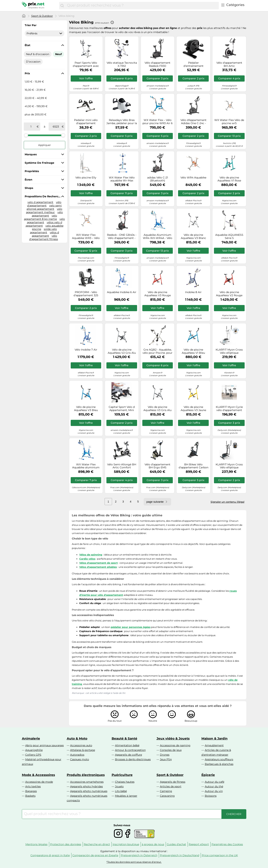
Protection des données (66, 844)
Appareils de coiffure (128, 755)
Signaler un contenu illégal (228, 502)
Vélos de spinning (91, 555)
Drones (165, 755)
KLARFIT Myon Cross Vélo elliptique (229, 466)
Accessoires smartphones (87, 782)
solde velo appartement (43, 231)
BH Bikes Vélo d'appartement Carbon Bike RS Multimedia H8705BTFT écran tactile (193, 466)
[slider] (26, 135)
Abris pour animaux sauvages (45, 745)
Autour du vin (214, 791)
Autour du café (215, 782)
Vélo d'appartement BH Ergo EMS (157, 466)
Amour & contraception (130, 750)
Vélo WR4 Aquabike (193, 178)
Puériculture (122, 775)
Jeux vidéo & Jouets (173, 738)
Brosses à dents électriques (133, 759)
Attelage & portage (83, 750)
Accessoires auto (81, 745)
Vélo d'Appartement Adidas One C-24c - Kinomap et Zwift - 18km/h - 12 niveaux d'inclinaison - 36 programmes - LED (193, 122)
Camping (166, 791)
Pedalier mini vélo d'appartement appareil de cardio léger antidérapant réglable (86, 122)
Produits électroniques (86, 775)
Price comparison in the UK (220, 855)
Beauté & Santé (124, 738)
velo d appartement (40, 202)
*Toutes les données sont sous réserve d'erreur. (134, 862)
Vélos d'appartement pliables (98, 567)
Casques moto (80, 759)
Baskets (30, 796)
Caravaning (167, 796)
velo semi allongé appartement (44, 207)
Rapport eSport (199, 844)
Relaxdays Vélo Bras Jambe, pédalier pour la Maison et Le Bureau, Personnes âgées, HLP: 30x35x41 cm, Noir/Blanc (122, 122)
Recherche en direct (97, 844)
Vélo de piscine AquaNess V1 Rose (229, 179)
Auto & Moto (77, 738)
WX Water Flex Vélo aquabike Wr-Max (122, 179)
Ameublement (214, 745)
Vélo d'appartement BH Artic (229, 64)
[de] (31, 127)
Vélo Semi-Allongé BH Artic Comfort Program (122, 466)
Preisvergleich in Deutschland (180, 855)
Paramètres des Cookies (227, 844)
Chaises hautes (125, 782)
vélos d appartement (45, 234)
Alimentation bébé (127, 745)
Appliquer (45, 145)
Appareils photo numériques (89, 791)
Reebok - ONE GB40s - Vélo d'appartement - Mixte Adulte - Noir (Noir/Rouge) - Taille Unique (122, 237)
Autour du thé (214, 786)
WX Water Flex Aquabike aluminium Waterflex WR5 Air (86, 466)
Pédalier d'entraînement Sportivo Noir (193, 64)
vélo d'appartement (44, 204)
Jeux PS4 (166, 759)
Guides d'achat (176, 844)
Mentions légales (36, 844)
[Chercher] (62, 6)
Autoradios (77, 755)
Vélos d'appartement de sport (99, 563)
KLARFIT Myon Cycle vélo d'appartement (229, 409)
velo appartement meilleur (44, 211)
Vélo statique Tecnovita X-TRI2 (122, 64)
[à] (56, 127)
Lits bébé (121, 791)
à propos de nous (153, 844)
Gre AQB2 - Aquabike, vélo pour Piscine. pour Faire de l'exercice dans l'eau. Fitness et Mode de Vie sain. (158, 351)
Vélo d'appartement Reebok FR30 (157, 64)
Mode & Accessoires (38, 775)
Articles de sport (171, 786)
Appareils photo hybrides (86, 786)
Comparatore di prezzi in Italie (50, 855)
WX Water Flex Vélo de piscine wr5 (229, 122)
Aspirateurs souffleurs (219, 759)
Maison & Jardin (215, 738)
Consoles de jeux (171, 750)
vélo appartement (47, 214)
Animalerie (31, 738)
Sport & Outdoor (42, 16)
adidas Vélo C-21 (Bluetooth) (158, 179)
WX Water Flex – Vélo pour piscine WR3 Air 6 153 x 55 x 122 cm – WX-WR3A (158, 122)
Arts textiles (33, 786)
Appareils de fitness (173, 782)
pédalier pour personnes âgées (131, 627)
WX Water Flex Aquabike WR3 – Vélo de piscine (86, 237)
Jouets (119, 786)
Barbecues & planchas (219, 764)
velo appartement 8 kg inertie (40, 217)
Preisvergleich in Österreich (139, 855)
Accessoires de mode (39, 782)
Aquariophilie (34, 750)
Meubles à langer (126, 796)
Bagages (31, 791)
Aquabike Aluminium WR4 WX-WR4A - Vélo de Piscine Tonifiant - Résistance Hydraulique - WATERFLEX (158, 237)
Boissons (211, 796)
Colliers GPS (33, 755)
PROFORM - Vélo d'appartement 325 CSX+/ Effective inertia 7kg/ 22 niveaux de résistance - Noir (86, 294)
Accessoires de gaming (175, 745)
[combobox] (142, 6)
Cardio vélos (87, 559)
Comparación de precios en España (95, 855)
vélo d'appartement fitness (44, 237)
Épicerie (208, 775)
